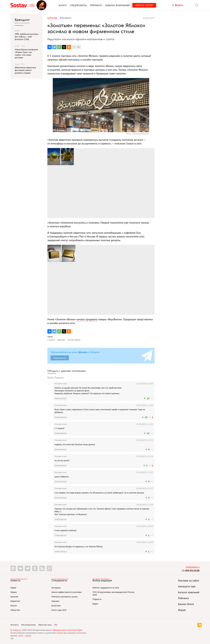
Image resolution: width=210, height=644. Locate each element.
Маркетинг (15, 601)
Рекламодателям (28, 625)
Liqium (28, 636)
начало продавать (87, 319)
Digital (13, 588)
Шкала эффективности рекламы (67, 592)
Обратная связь (45, 625)
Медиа (14, 592)
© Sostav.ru (16, 630)
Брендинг (22, 20)
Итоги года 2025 (59, 610)
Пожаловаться (61, 398)
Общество (15, 610)
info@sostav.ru (193, 567)
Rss (56, 625)
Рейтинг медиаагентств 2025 (106, 588)
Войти (51, 377)
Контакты (15, 625)
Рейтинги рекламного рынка (65, 597)
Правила (59, 377)
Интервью (56, 588)
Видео (95, 604)
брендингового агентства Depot (68, 630)
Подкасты (97, 599)
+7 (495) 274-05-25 (191, 570)
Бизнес (14, 606)
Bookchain (56, 606)
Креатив (14, 597)
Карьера (55, 601)
